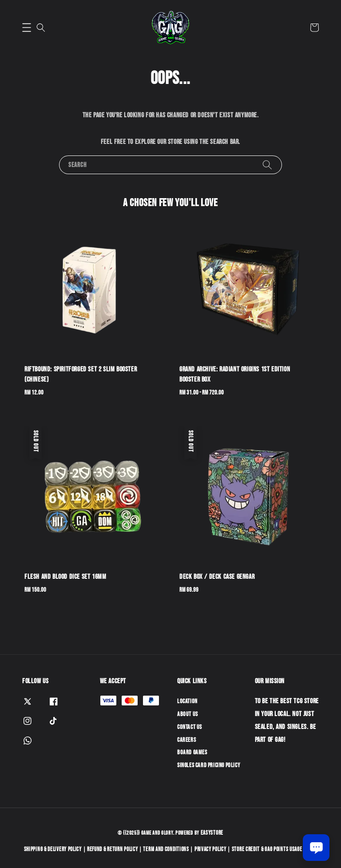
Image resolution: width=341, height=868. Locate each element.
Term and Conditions (166, 849)
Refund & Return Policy (112, 849)
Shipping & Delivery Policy (53, 849)
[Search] (267, 165)
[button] (27, 28)
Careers (186, 740)
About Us (188, 714)
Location (187, 701)
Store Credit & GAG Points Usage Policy (275, 849)
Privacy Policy (210, 849)
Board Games (192, 752)
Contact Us (190, 727)
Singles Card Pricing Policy (209, 765)
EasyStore (212, 833)
